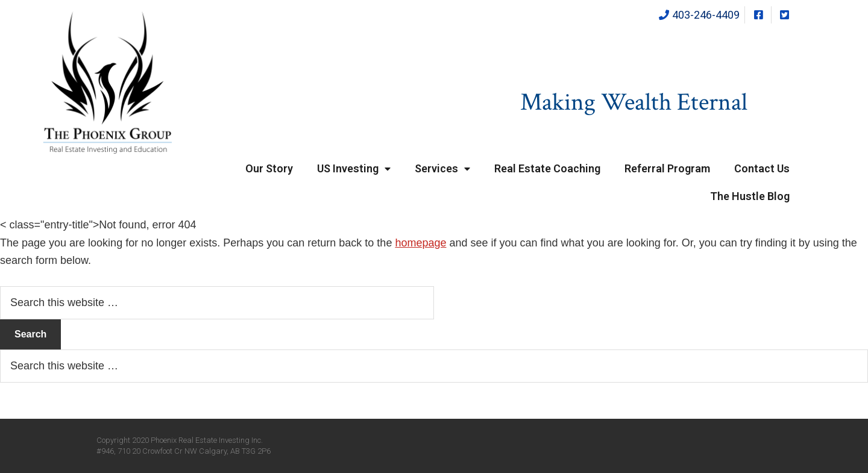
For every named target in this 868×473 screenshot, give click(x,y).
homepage (420, 243)
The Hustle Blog (750, 196)
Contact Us (762, 168)
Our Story (269, 168)
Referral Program (667, 168)
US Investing (354, 169)
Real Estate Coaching (547, 168)
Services (442, 169)
